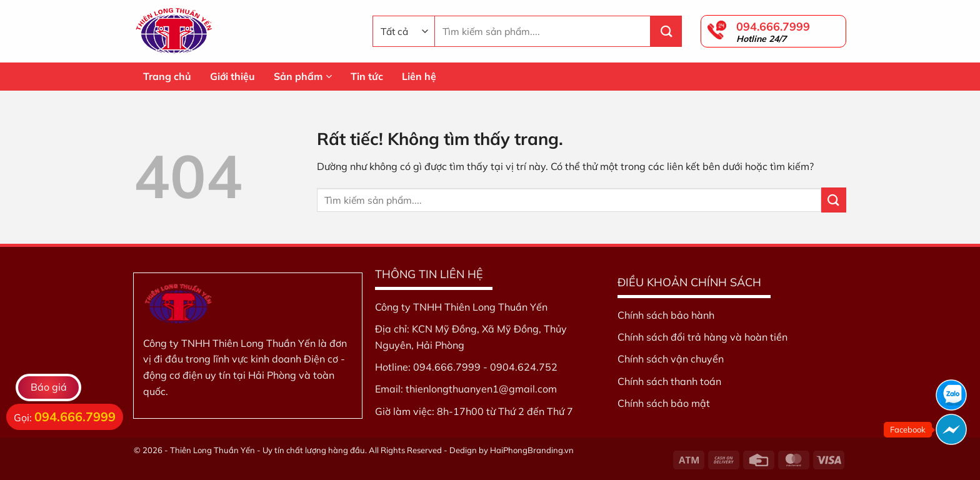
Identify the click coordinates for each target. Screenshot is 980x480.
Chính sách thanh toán (669, 381)
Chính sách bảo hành (666, 315)
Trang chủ (167, 76)
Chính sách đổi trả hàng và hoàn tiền (702, 337)
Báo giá (49, 387)
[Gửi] (666, 31)
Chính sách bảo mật (664, 403)
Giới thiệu (232, 76)
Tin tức (367, 76)
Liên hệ (419, 76)
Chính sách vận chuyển (671, 359)
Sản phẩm (303, 76)
